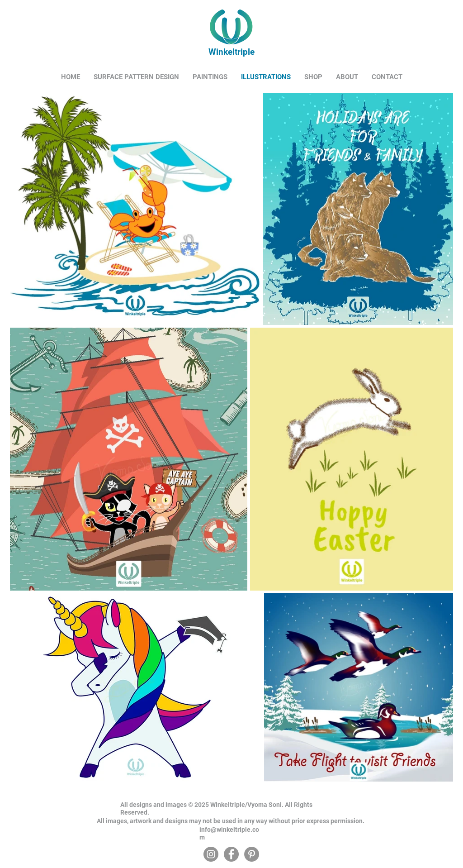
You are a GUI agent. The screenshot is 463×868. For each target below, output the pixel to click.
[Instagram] (211, 854)
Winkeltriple (230, 52)
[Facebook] (231, 854)
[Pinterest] (252, 854)
